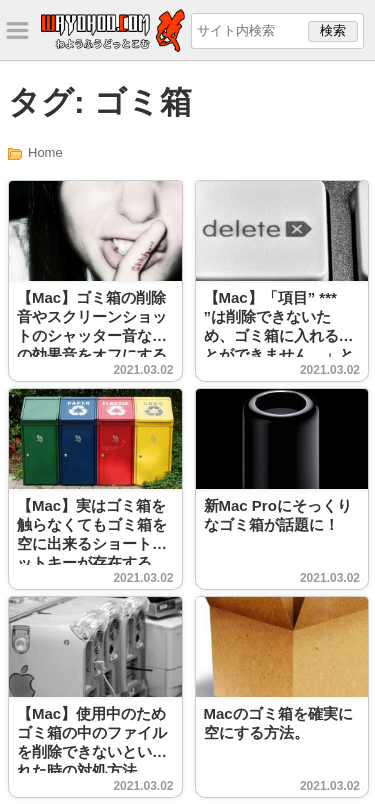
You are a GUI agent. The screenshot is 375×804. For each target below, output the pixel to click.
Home (45, 152)
